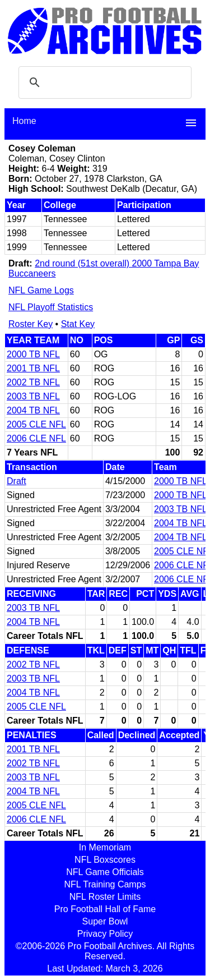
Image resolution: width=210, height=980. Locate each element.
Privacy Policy (105, 934)
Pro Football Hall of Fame (105, 909)
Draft (17, 481)
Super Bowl (105, 921)
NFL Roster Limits (105, 897)
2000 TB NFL (33, 354)
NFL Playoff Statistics (51, 307)
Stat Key (78, 324)
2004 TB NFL (33, 410)
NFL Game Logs (41, 290)
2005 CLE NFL (36, 424)
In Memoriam (105, 847)
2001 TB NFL (33, 368)
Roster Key (31, 324)
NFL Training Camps (105, 884)
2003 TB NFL (33, 396)
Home (24, 121)
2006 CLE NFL (36, 438)
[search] (103, 82)
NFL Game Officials (105, 872)
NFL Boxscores (105, 860)
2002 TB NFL (33, 382)
